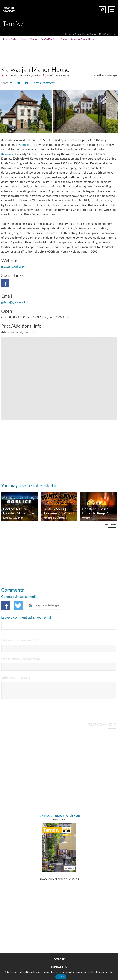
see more (110, 524)
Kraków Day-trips (13, 518)
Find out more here (105, 972)
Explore (59, 959)
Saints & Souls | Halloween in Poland (58, 511)
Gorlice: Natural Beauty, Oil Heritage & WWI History (19, 512)
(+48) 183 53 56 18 (58, 76)
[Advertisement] (73, 48)
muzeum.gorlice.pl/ (14, 267)
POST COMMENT (102, 728)
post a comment (44, 83)
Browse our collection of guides (58, 882)
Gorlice (24, 145)
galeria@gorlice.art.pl (15, 302)
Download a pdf (59, 822)
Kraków (6, 154)
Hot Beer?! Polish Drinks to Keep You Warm (97, 512)
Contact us (59, 967)
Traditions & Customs (55, 518)
